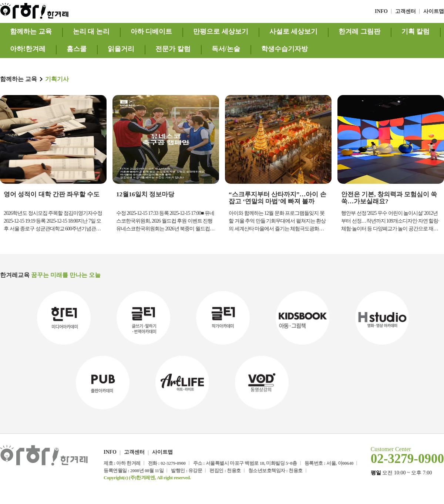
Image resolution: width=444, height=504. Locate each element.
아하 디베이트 (152, 31)
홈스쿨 (77, 49)
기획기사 (57, 79)
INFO (381, 11)
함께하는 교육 (31, 31)
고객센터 (406, 11)
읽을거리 (121, 49)
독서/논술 (226, 49)
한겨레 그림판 (359, 31)
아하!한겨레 (28, 49)
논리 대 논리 (91, 31)
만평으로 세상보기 (221, 31)
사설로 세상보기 (294, 31)
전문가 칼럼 (173, 49)
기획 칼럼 (416, 31)
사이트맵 (434, 11)
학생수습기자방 (285, 49)
